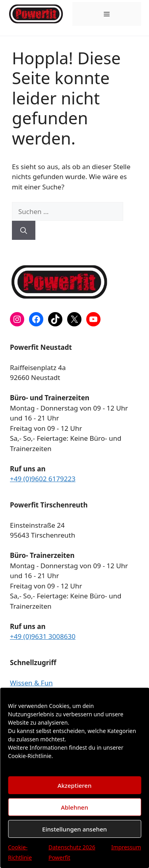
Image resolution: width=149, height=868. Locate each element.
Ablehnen (74, 807)
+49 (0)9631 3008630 (43, 636)
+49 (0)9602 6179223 (43, 479)
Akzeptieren (75, 785)
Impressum (126, 847)
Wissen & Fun (31, 683)
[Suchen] (24, 230)
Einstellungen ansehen (74, 829)
